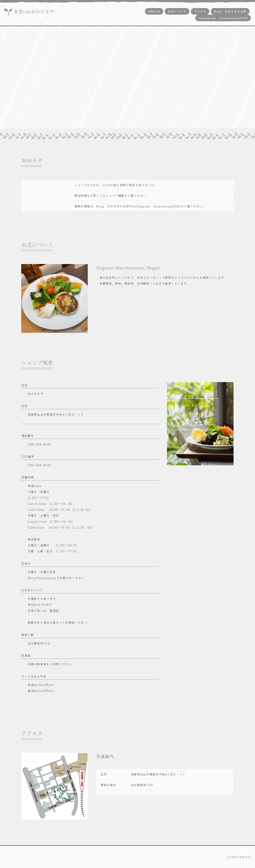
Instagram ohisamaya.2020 (223, 18)
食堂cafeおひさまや (34, 11)
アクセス (200, 11)
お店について (177, 11)
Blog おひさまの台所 (230, 11)
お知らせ (154, 11)
